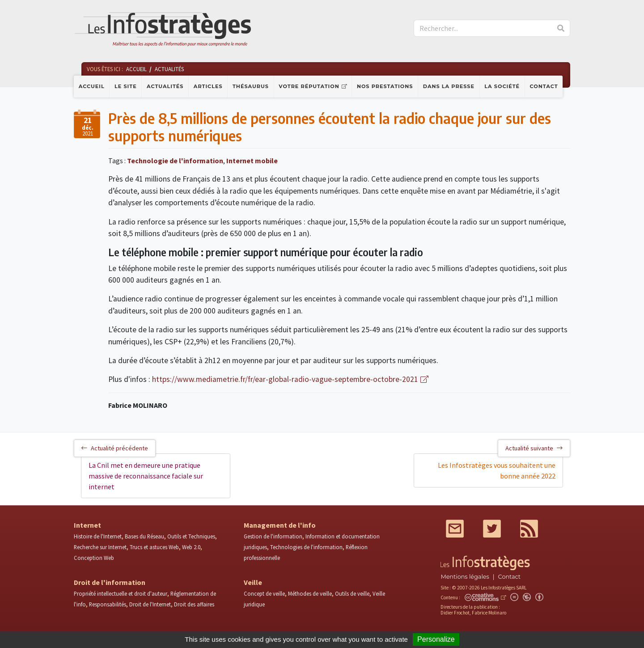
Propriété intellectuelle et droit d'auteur (121, 593)
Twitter (492, 529)
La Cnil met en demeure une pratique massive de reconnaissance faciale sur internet (146, 476)
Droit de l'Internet (150, 604)
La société (502, 86)
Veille (253, 582)
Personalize (436, 639)
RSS (529, 529)
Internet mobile (252, 161)
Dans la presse (449, 86)
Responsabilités (108, 604)
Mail (455, 529)
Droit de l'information (110, 582)
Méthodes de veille (310, 593)
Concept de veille (264, 593)
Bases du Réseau (144, 536)
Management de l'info (280, 525)
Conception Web (94, 558)
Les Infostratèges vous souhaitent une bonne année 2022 (497, 470)
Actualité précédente (115, 448)
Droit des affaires (194, 604)
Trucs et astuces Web (154, 547)
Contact (544, 86)
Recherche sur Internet (100, 547)
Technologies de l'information (306, 547)
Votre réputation (309, 86)
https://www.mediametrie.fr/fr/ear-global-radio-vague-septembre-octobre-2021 (285, 379)
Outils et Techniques (191, 536)
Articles (208, 86)
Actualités (165, 86)
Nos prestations (385, 86)
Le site (126, 86)
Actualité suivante (534, 448)
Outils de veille (352, 593)
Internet (87, 525)
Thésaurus (251, 86)
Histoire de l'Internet (98, 536)
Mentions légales (465, 577)
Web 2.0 (191, 547)
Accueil (92, 86)
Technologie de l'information (175, 161)
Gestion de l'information (273, 536)
